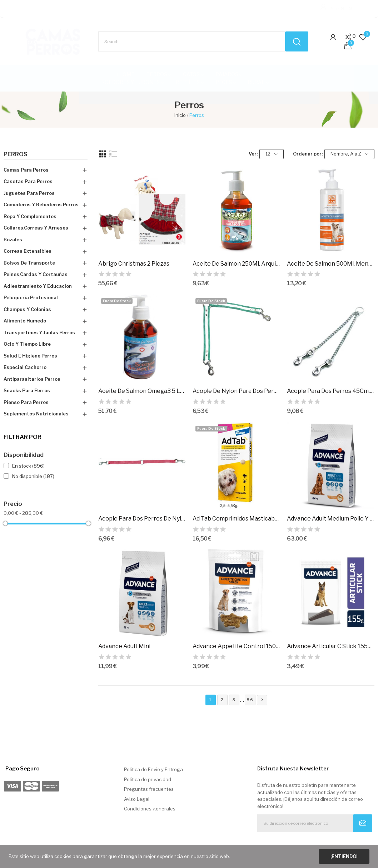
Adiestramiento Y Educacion (38, 286)
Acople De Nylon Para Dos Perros (236, 391)
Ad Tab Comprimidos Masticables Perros (236, 519)
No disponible (33, 476)
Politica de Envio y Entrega (153, 769)
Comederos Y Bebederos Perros (41, 204)
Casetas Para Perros (28, 181)
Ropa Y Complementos (30, 216)
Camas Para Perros (26, 170)
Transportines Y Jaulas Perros (39, 332)
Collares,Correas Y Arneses (36, 228)
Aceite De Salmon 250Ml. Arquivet (236, 264)
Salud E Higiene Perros (30, 356)
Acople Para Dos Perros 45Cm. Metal (330, 391)
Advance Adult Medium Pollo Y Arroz (330, 519)
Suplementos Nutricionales (36, 414)
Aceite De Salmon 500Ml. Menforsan (330, 264)
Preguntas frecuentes (149, 789)
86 (250, 700)
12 (272, 154)
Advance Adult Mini (124, 646)
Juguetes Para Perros (29, 193)
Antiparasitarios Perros (32, 379)
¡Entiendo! (344, 856)
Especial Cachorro (25, 367)
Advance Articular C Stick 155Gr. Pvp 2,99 (330, 646)
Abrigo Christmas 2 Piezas (134, 264)
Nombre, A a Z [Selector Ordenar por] (349, 154)
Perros (16, 154)
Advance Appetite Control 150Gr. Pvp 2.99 (236, 646)
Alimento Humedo (25, 321)
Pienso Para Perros (26, 402)
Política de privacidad (148, 779)
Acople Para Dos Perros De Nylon (142, 519)
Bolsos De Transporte (29, 263)
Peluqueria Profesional (31, 297)
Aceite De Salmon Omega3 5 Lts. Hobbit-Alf (142, 391)
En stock (28, 466)
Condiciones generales (150, 809)
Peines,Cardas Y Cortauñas (36, 274)
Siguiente (262, 700)
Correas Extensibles (28, 251)
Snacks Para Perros (27, 390)
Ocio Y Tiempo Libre (27, 344)
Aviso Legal (137, 799)
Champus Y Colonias (27, 309)
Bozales (13, 240)
